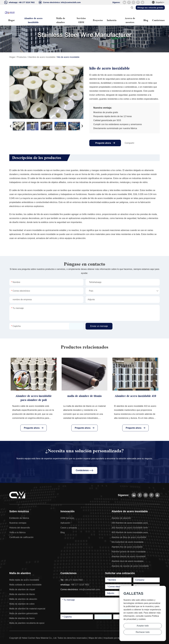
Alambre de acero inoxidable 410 (135, 396)
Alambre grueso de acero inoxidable (129, 552)
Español (158, 2)
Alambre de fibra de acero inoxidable (129, 537)
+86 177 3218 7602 (27, 2)
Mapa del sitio (95, 638)
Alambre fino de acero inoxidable (127, 547)
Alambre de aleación (121, 518)
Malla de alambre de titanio (22, 594)
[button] (11, 126)
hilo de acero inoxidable (68, 57)
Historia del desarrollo (20, 528)
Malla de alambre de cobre (22, 604)
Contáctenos (158, 20)
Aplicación (65, 523)
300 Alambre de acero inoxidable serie (130, 528)
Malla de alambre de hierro (22, 618)
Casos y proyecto (69, 528)
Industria (112, 20)
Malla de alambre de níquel (22, 589)
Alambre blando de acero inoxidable (128, 556)
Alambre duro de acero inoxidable (127, 561)
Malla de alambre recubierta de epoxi (27, 623)
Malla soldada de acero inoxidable (25, 585)
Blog (146, 20)
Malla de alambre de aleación (23, 599)
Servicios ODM (81, 20)
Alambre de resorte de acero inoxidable (130, 566)
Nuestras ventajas (18, 523)
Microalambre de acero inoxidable (127, 542)
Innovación (67, 511)
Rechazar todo (143, 632)
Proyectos (98, 20)
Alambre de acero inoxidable (33, 20)
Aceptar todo (143, 626)
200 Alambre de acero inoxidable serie (130, 523)
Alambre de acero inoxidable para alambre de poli (34, 398)
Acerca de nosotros (130, 20)
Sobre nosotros (19, 511)
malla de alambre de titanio (84, 396)
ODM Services (67, 518)
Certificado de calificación (21, 537)
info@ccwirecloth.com (71, 2)
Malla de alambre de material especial (27, 609)
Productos (22, 57)
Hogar (12, 20)
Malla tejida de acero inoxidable (24, 580)
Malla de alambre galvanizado (23, 613)
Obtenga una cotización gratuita (150, 8)
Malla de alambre (61, 20)
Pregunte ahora (105, 143)
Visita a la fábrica (17, 532)
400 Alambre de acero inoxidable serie (130, 532)
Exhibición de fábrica (19, 518)
